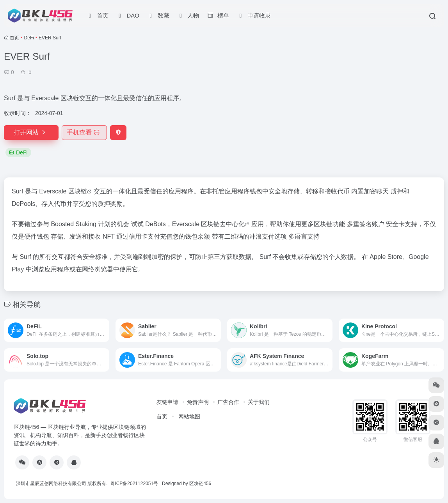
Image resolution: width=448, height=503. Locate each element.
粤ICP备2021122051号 (134, 484)
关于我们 (259, 402)
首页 (14, 38)
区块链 (78, 191)
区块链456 (200, 484)
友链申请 (167, 402)
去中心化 (232, 224)
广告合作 (228, 402)
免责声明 (198, 402)
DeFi (29, 38)
